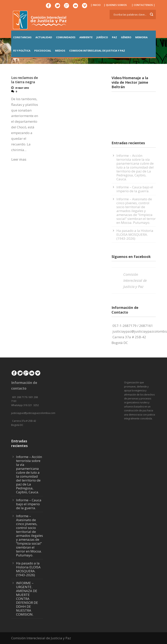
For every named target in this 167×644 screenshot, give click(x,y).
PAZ (114, 37)
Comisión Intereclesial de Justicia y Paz (135, 280)
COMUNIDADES (66, 37)
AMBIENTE (86, 37)
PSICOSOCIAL (43, 51)
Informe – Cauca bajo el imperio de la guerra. (135, 189)
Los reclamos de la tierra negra (25, 80)
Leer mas (19, 159)
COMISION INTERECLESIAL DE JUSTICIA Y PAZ (97, 51)
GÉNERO (126, 37)
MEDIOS (60, 51)
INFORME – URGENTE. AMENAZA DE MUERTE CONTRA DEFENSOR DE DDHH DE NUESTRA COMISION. (27, 599)
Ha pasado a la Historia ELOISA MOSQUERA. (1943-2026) (135, 234)
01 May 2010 (22, 88)
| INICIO (96, 5)
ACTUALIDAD (44, 37)
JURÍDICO (102, 37)
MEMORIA (141, 37)
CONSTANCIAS (22, 37)
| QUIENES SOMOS (115, 5)
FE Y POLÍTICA (22, 51)
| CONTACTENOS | (143, 5)
